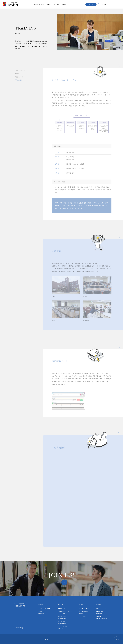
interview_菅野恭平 (63, 621)
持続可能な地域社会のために (65, 611)
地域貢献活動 (41, 614)
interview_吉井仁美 (63, 614)
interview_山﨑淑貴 (63, 626)
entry (58, 582)
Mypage (104, 4)
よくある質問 (99, 614)
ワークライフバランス (84, 609)
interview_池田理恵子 (63, 623)
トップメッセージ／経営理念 (45, 609)
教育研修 (81, 614)
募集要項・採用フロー (101, 611)
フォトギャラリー (83, 616)
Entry (91, 4)
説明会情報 (99, 616)
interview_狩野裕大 (63, 616)
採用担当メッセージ (101, 609)
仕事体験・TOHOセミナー (102, 619)
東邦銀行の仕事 (62, 609)
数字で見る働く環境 (83, 611)
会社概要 (40, 611)
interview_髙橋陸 (62, 619)
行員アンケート (62, 628)
